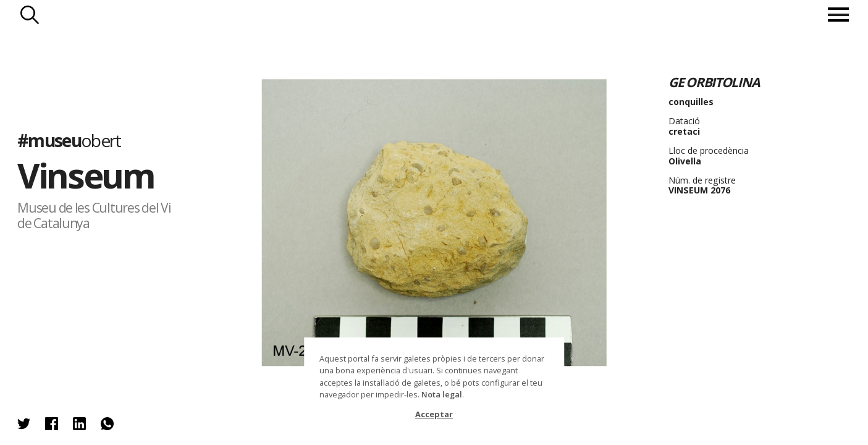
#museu (69, 140)
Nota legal (442, 394)
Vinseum (86, 175)
